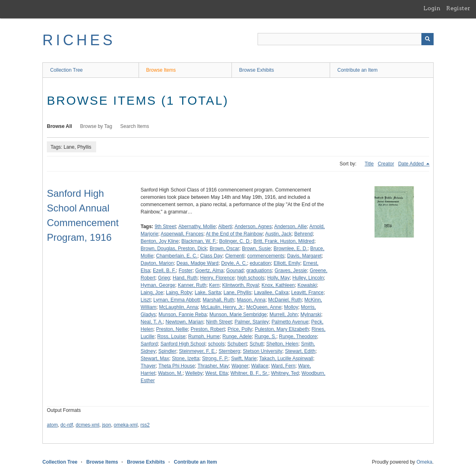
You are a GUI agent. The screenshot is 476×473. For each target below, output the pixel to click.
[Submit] (428, 39)
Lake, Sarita (208, 293)
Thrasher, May (213, 366)
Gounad (235, 271)
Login (432, 8)
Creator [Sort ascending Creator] (386, 164)
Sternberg (229, 351)
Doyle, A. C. (234, 263)
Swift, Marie (244, 359)
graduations (259, 271)
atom (52, 425)
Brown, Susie (257, 249)
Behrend (303, 234)
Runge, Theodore (298, 337)
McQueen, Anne (264, 307)
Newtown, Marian (184, 322)
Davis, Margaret (305, 256)
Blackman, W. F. (199, 241)
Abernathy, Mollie (197, 227)
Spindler (167, 351)
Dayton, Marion (157, 263)
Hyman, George (158, 285)
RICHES (79, 40)
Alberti (225, 227)
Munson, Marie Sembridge (238, 315)
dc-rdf (67, 425)
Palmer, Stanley (252, 322)
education (260, 263)
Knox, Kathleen (278, 285)
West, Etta (217, 373)
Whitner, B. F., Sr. (250, 373)
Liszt (146, 300)
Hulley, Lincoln (308, 278)
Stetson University (263, 351)
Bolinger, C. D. (235, 241)
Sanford (149, 344)
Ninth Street (219, 322)
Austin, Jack (279, 234)
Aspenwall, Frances (182, 234)
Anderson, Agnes (253, 227)
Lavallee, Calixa (271, 293)
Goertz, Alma (209, 271)
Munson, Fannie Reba (183, 315)
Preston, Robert (208, 329)
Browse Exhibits (257, 70)
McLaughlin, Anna (178, 307)
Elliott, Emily (287, 263)
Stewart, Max (155, 359)
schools (216, 344)
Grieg (164, 278)
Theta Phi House (177, 366)
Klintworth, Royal (240, 285)
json (106, 425)
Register (458, 8)
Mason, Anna (251, 300)
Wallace (260, 366)
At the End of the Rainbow (234, 234)
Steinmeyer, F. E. (197, 351)
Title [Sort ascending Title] (369, 164)
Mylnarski (311, 315)
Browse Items (161, 70)
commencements (266, 256)
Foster (185, 271)
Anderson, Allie (291, 227)
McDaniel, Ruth (285, 300)
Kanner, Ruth (192, 285)
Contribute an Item (358, 70)
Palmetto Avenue (290, 322)
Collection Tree (66, 70)
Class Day (211, 256)
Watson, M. (170, 373)
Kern (214, 285)
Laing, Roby (179, 293)
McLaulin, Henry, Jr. (222, 307)
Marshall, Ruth (218, 300)
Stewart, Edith (300, 351)
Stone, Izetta (186, 359)
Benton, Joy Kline (160, 241)
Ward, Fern (283, 366)
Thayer (148, 366)
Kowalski (307, 285)
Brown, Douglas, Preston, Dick (174, 249)
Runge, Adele (237, 337)
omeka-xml (126, 425)
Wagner (240, 366)
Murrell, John (283, 315)
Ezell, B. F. (164, 271)
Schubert (237, 344)
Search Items (135, 126)
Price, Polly (240, 329)
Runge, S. (266, 337)
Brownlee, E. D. (290, 249)
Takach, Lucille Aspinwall (286, 359)
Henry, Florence (217, 278)
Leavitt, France (307, 293)
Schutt (257, 344)
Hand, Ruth (185, 278)
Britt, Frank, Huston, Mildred (284, 241)
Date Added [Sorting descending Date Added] (412, 164)
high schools (251, 278)
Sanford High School (183, 344)
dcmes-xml (88, 425)
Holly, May (279, 278)
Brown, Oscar (224, 249)
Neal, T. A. (152, 322)
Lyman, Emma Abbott (176, 300)
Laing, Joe (152, 293)
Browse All (59, 126)
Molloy (291, 307)
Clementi (235, 256)
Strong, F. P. (215, 359)
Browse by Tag (96, 126)
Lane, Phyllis (238, 293)
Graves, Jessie (291, 271)
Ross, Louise (171, 337)
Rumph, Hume (204, 337)
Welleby (194, 373)
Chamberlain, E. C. (177, 256)
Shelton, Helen (282, 344)
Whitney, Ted (285, 373)
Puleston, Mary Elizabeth (282, 329)
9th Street (165, 227)
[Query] (346, 39)
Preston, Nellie (172, 329)
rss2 (145, 425)
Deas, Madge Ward (197, 263)
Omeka (424, 462)
